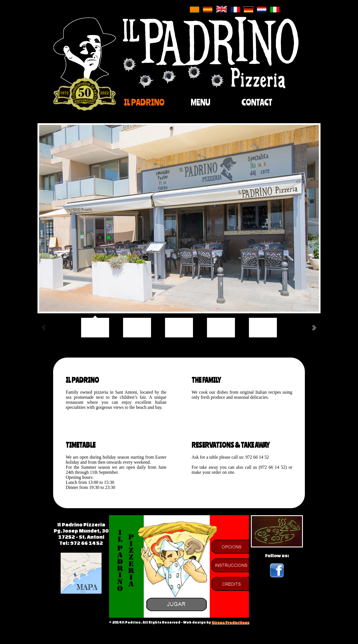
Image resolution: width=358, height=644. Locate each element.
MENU (201, 102)
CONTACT (257, 102)
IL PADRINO (144, 102)
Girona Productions (230, 622)
